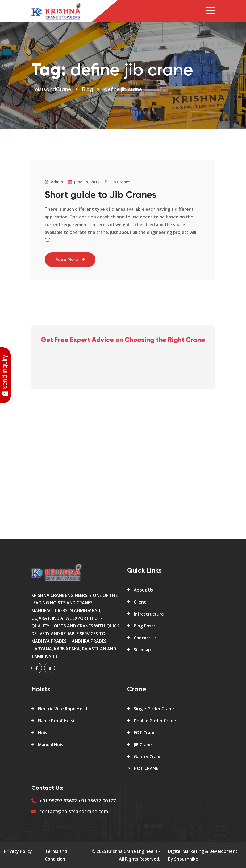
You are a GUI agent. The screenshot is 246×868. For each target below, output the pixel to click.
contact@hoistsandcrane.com (74, 811)
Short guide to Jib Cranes (101, 195)
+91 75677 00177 (97, 801)
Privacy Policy (18, 851)
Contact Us (145, 638)
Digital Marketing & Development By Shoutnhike (203, 855)
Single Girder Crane (154, 709)
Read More (70, 260)
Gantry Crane (148, 757)
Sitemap (142, 650)
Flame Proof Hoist (57, 721)
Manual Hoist (52, 745)
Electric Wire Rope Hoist (63, 709)
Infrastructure (149, 614)
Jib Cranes (121, 182)
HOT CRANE (146, 768)
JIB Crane (143, 745)
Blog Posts (145, 626)
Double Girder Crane (155, 721)
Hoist (44, 733)
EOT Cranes (146, 733)
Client (140, 602)
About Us (143, 590)
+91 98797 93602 (58, 801)
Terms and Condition (56, 855)
